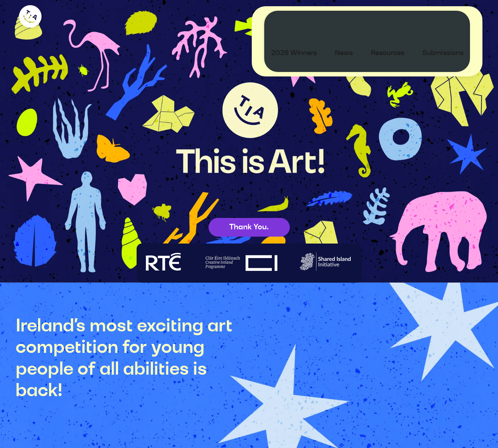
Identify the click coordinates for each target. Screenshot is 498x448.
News (350, 19)
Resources (394, 19)
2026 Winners (301, 19)
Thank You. (249, 227)
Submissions (449, 19)
